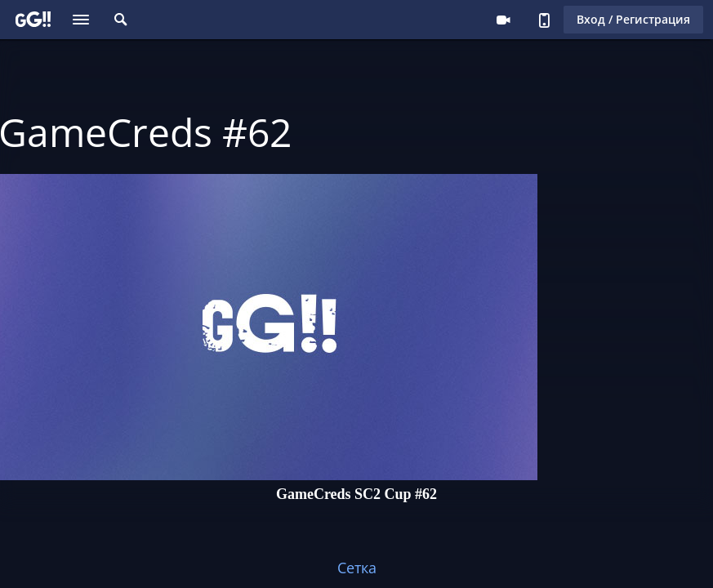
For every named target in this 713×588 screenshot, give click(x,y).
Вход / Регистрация (633, 19)
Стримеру (503, 20)
